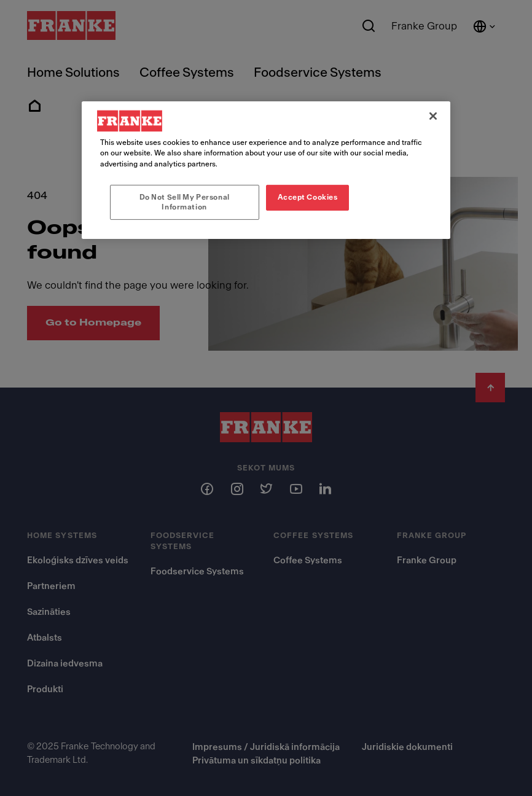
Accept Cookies (308, 197)
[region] (266, 170)
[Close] (433, 116)
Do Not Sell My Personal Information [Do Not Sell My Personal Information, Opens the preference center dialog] (185, 201)
